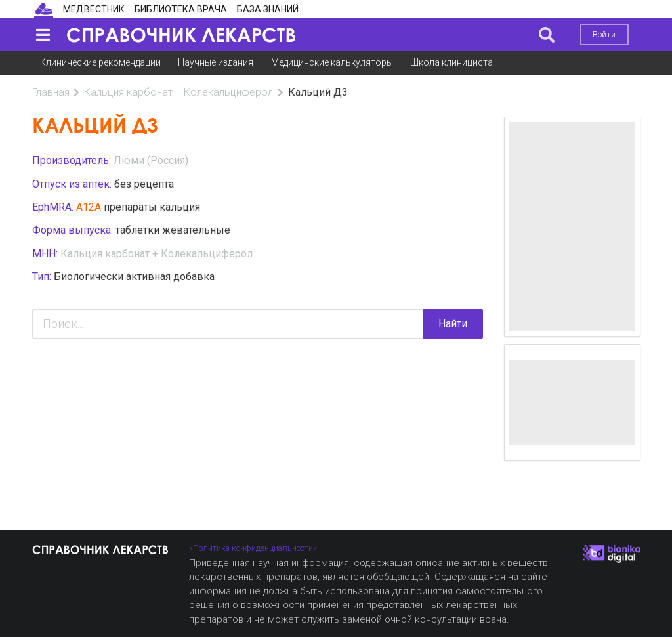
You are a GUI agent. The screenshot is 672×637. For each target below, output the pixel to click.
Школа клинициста (451, 62)
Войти (604, 34)
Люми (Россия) (151, 160)
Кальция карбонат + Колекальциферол (178, 92)
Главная (51, 92)
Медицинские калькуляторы (332, 62)
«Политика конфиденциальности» (253, 548)
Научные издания (216, 62)
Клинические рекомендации (100, 62)
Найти (453, 324)
